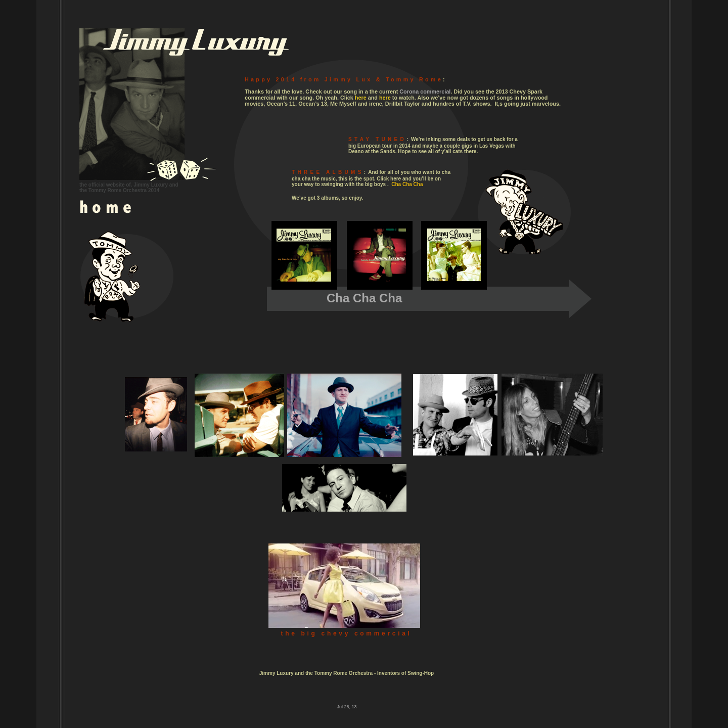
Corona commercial (425, 92)
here (361, 98)
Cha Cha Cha (407, 184)
